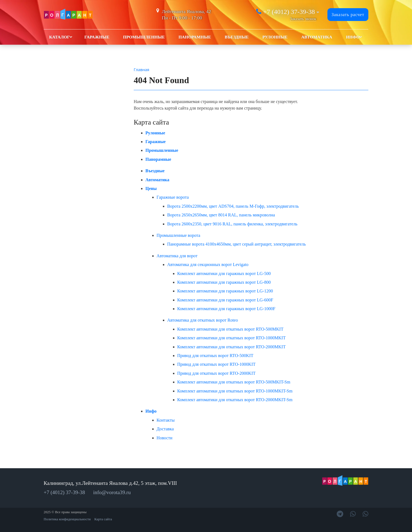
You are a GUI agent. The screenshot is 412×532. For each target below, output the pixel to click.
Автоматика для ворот (177, 256)
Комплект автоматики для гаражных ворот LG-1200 (225, 291)
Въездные (237, 37)
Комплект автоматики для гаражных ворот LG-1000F (226, 309)
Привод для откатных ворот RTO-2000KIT (217, 373)
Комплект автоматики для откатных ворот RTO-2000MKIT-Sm (235, 400)
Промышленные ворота (178, 235)
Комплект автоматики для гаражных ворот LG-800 (224, 282)
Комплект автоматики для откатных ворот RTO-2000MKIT (232, 347)
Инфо (353, 37)
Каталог (59, 37)
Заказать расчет (348, 15)
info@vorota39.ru (112, 492)
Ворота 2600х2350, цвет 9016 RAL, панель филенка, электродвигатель (232, 224)
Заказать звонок (303, 19)
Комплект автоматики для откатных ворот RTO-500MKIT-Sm (234, 382)
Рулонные (275, 37)
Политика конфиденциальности (67, 519)
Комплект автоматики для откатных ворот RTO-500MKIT (230, 329)
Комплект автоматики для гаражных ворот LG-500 (224, 273)
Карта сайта (103, 519)
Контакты (166, 420)
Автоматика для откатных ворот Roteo (203, 320)
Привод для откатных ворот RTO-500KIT (215, 356)
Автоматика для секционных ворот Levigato (208, 265)
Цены (151, 188)
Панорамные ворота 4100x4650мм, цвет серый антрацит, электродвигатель (237, 244)
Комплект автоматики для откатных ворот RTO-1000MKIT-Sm (235, 391)
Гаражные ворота (173, 197)
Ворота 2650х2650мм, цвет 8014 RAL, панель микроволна (221, 215)
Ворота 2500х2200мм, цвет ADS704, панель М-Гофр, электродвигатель (233, 206)
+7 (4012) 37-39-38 (289, 12)
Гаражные (97, 37)
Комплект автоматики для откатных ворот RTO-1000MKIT (232, 338)
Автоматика (317, 37)
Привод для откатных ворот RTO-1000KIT (217, 364)
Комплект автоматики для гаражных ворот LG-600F (225, 300)
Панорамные (195, 37)
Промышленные (144, 37)
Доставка (165, 429)
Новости (165, 438)
